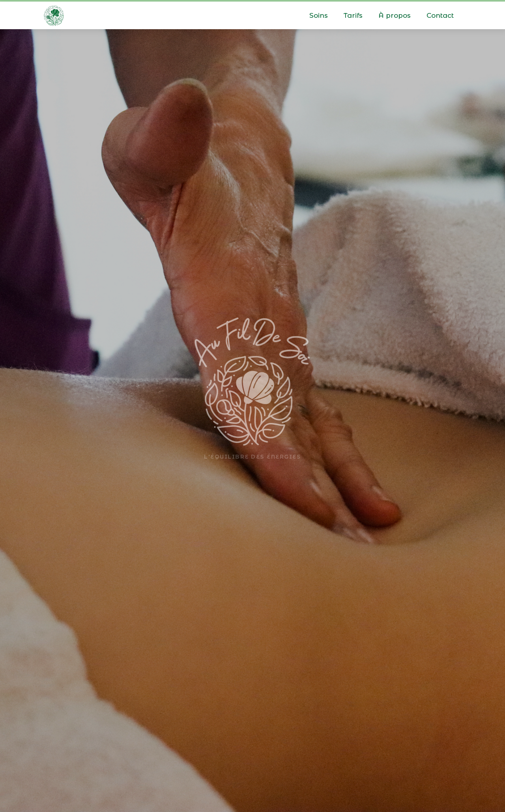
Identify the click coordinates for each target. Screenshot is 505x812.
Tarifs (353, 15)
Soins (319, 15)
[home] (54, 14)
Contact (440, 15)
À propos (395, 15)
